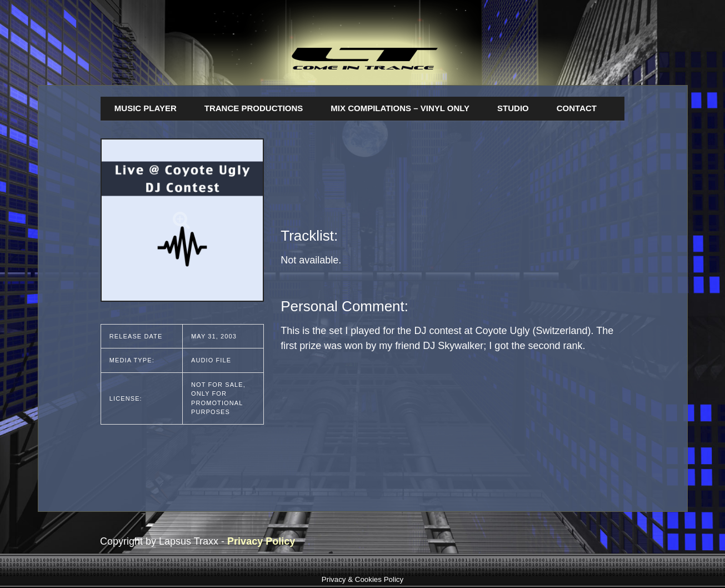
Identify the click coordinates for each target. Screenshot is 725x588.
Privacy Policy (261, 541)
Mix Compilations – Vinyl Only (400, 108)
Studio (513, 108)
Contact (577, 108)
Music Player (146, 108)
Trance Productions (254, 108)
